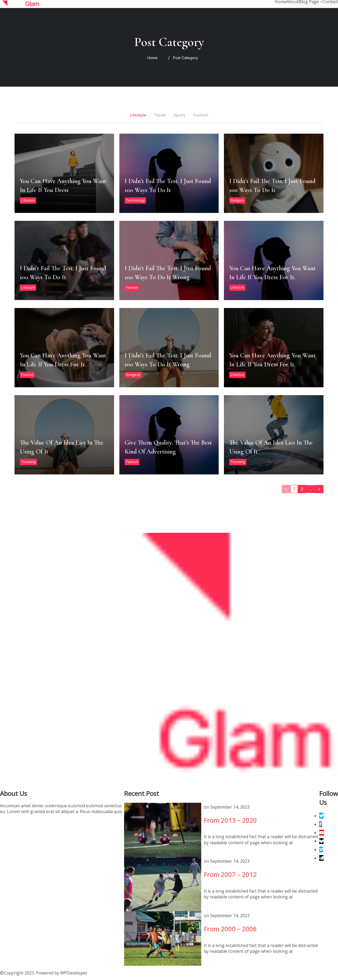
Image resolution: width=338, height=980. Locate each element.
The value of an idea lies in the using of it (64, 463)
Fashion (132, 316)
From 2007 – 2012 (162, 884)
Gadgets (237, 229)
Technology (135, 229)
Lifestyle (28, 229)
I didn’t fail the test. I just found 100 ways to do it (169, 202)
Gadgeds (133, 403)
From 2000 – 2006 (162, 938)
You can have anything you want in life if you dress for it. (273, 289)
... (311, 517)
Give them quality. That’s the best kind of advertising (169, 463)
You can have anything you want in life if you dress (64, 202)
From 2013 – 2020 (162, 830)
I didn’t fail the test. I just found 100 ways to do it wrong (169, 289)
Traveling (28, 490)
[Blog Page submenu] (321, 2)
